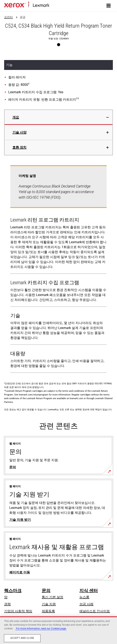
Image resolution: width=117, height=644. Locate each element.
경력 (7, 604)
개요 (16, 117)
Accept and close (22, 638)
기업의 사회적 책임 (18, 611)
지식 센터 (89, 591)
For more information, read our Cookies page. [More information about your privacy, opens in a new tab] (41, 629)
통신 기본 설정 (53, 597)
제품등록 (48, 611)
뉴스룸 (84, 597)
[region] (58, 630)
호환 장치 (19, 147)
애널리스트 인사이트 (95, 611)
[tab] (58, 117)
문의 (46, 591)
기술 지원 (49, 604)
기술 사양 (19, 132)
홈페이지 (55, 5)
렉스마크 (13, 591)
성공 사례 (86, 604)
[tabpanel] (58, 270)
